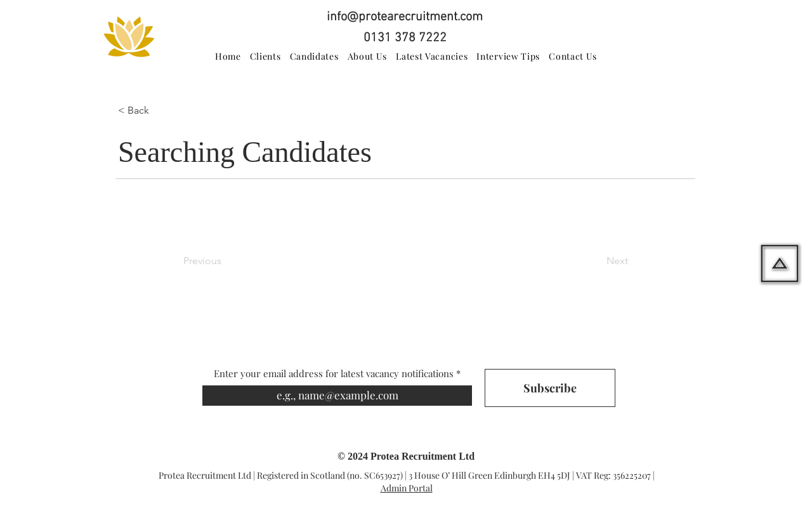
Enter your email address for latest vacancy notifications (334, 374)
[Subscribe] (550, 388)
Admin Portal (407, 488)
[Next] (596, 261)
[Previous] (225, 261)
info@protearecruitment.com (405, 17)
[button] (160, 110)
